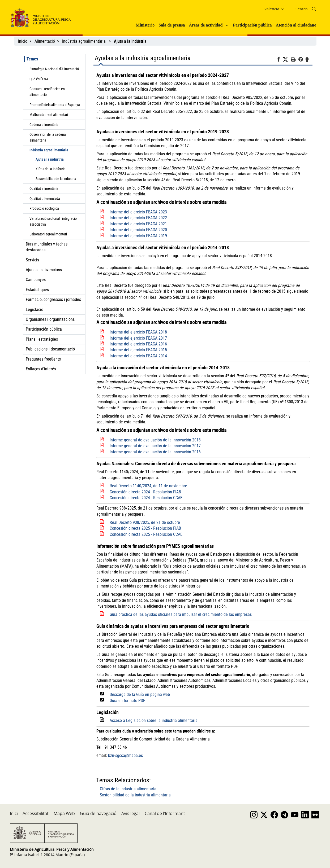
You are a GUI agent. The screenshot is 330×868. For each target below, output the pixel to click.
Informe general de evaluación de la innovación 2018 (155, 440)
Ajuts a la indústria (50, 159)
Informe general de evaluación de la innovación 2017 (155, 446)
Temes (32, 59)
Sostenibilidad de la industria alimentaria (135, 795)
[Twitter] (287, 60)
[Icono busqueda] (314, 9)
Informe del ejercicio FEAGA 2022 (138, 218)
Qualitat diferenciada (45, 199)
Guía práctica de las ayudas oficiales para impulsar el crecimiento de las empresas (181, 614)
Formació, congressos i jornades (53, 299)
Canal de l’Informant (165, 813)
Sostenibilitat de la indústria (56, 179)
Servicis (32, 260)
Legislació (35, 310)
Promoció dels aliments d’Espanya (55, 105)
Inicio (23, 41)
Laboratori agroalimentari (48, 234)
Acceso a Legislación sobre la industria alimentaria (154, 720)
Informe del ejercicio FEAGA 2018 (138, 332)
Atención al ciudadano (296, 25)
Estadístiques (37, 290)
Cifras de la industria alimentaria (128, 789)
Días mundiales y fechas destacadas (47, 247)
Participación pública (252, 25)
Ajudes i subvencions (44, 270)
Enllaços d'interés (41, 369)
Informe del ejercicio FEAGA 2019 (138, 236)
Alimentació (45, 41)
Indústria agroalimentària (84, 41)
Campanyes (36, 280)
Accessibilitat (36, 813)
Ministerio (145, 25)
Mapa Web (64, 813)
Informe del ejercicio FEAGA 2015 (138, 350)
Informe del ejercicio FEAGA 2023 (138, 212)
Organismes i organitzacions (50, 319)
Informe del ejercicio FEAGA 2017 (138, 338)
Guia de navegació (98, 813)
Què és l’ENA (39, 79)
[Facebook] (280, 60)
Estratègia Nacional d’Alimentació (54, 69)
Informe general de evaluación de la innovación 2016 (155, 452)
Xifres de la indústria (51, 169)
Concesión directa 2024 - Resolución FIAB (145, 492)
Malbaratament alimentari (49, 115)
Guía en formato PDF (127, 701)
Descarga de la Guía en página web (140, 694)
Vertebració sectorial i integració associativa (53, 221)
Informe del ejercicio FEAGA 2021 (138, 224)
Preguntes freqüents (43, 359)
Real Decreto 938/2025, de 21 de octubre (145, 522)
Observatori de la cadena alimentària (48, 137)
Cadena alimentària (44, 125)
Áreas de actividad (206, 25)
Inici (14, 813)
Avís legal (130, 813)
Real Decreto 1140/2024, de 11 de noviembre (148, 486)
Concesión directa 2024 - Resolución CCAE (146, 498)
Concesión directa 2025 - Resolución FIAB (145, 528)
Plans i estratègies (42, 339)
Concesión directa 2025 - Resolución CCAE (146, 534)
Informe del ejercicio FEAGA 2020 (138, 230)
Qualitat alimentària (44, 188)
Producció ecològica (44, 208)
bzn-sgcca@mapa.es (125, 755)
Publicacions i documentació (50, 349)
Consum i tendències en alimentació (47, 92)
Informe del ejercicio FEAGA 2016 (138, 344)
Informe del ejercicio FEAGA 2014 (138, 356)
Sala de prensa (172, 25)
